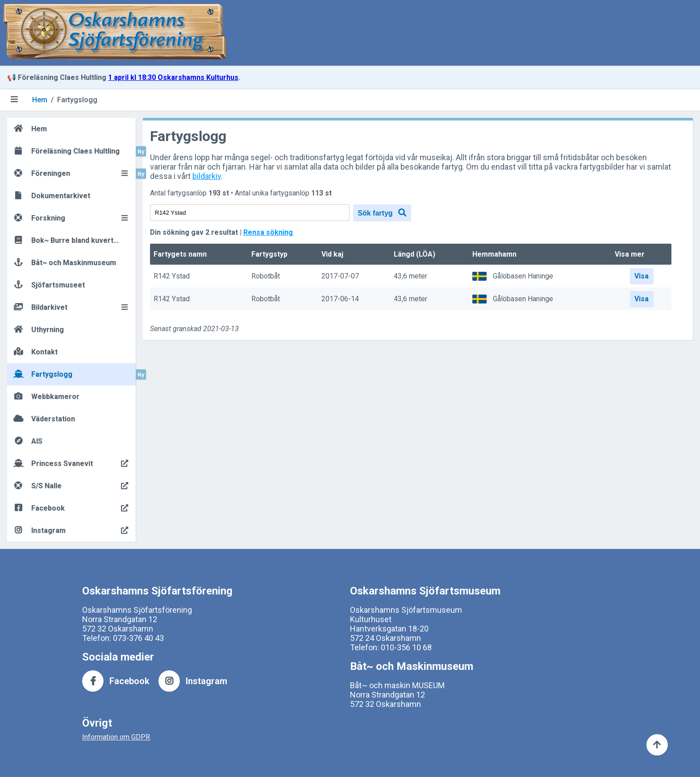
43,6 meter (410, 276)
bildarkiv (207, 176)
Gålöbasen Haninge (523, 276)
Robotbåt (266, 276)
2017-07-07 (340, 276)
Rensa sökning (268, 232)
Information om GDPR (116, 737)
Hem (40, 100)
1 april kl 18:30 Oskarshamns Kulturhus (173, 77)
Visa (642, 276)
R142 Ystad (172, 276)
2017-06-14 (340, 299)
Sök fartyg (382, 213)
